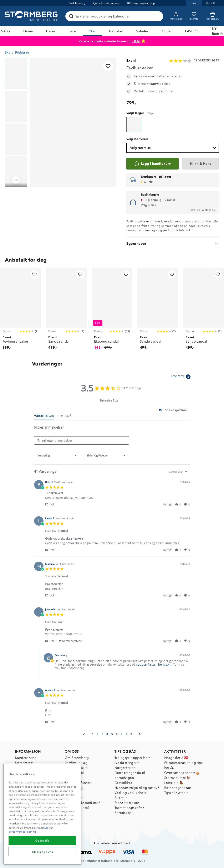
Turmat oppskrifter (129, 808)
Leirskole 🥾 (174, 783)
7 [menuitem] (122, 734)
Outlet (167, 31)
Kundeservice (26, 758)
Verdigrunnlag (76, 763)
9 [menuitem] (131, 734)
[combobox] (57, 456)
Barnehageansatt (178, 788)
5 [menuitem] (112, 734)
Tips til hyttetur (176, 793)
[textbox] (189, 473)
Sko (92, 31)
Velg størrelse (174, 148)
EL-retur (121, 798)
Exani (131, 60)
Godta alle (42, 841)
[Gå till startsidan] (32, 16)
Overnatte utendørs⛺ (182, 773)
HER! (136, 41)
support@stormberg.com (154, 664)
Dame (28, 31)
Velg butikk (148, 205)
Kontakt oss (24, 763)
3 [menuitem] (102, 734)
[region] (42, 814)
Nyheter (142, 31)
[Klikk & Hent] (200, 164)
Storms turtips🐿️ (177, 778)
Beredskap (123, 813)
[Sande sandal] (66, 311)
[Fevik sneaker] (134, 124)
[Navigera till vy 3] (16, 139)
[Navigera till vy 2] (16, 106)
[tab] (173, 410)
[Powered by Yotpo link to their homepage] (182, 377)
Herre (51, 31)
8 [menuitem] (126, 734)
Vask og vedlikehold (131, 793)
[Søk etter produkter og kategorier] (115, 16)
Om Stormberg (77, 758)
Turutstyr (115, 31)
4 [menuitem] (107, 734)
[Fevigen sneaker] (20, 311)
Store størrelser (127, 803)
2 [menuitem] (98, 734)
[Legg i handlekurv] (152, 164)
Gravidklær (123, 783)
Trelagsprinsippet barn (133, 758)
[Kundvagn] (212, 16)
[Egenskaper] (173, 243)
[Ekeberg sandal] (112, 311)
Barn (72, 31)
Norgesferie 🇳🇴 (176, 758)
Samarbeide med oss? (82, 803)
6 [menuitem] (117, 734)
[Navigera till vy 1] (16, 74)
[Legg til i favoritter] (108, 66)
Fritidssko (22, 53)
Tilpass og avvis (42, 852)
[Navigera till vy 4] (16, 172)
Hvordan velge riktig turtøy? (137, 788)
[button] (52, 504)
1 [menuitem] (93, 734)
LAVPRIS (192, 31)
